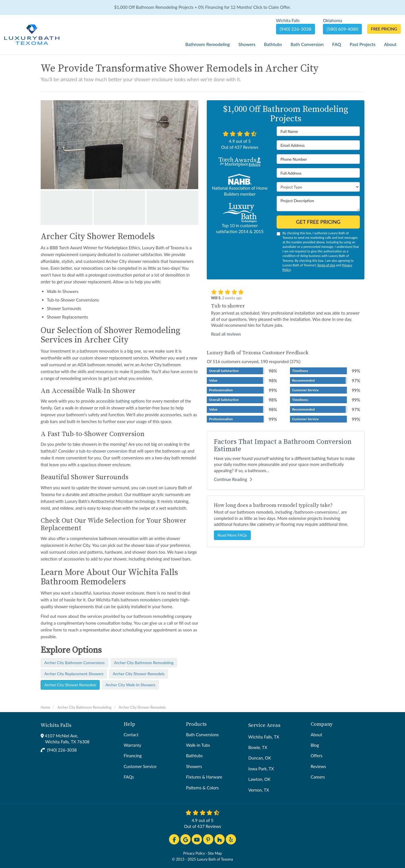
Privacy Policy (194, 853)
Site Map (215, 853)
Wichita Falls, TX (264, 737)
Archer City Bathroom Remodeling (144, 663)
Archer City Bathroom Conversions (75, 663)
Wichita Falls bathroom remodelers (129, 600)
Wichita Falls (56, 725)
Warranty (133, 745)
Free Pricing (384, 29)
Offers (317, 756)
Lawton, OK (259, 779)
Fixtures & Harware (204, 777)
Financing (133, 756)
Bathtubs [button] (273, 44)
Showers (194, 766)
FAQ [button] (337, 44)
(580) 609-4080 (342, 29)
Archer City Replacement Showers (74, 674)
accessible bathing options (120, 401)
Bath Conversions (202, 735)
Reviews (318, 766)
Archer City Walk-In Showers (130, 685)
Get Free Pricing (318, 222)
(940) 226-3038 (62, 750)
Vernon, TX (259, 790)
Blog (315, 745)
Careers (318, 777)
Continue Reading (233, 479)
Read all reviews (226, 334)
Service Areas (264, 725)
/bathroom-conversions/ (316, 512)
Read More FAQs (232, 535)
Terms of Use (326, 265)
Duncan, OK (260, 758)
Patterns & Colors (202, 788)
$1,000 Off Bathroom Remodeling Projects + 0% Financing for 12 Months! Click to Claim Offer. (202, 7)
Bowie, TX (258, 747)
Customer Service (140, 766)
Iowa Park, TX (261, 769)
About (317, 735)
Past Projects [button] (363, 44)
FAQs (129, 777)
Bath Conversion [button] (307, 44)
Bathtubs (194, 756)
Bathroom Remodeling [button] (207, 44)
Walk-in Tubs (198, 745)
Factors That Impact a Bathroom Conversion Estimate (283, 445)
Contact (131, 735)
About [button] (390, 44)
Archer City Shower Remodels (139, 674)
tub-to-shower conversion (103, 451)
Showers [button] (247, 44)
